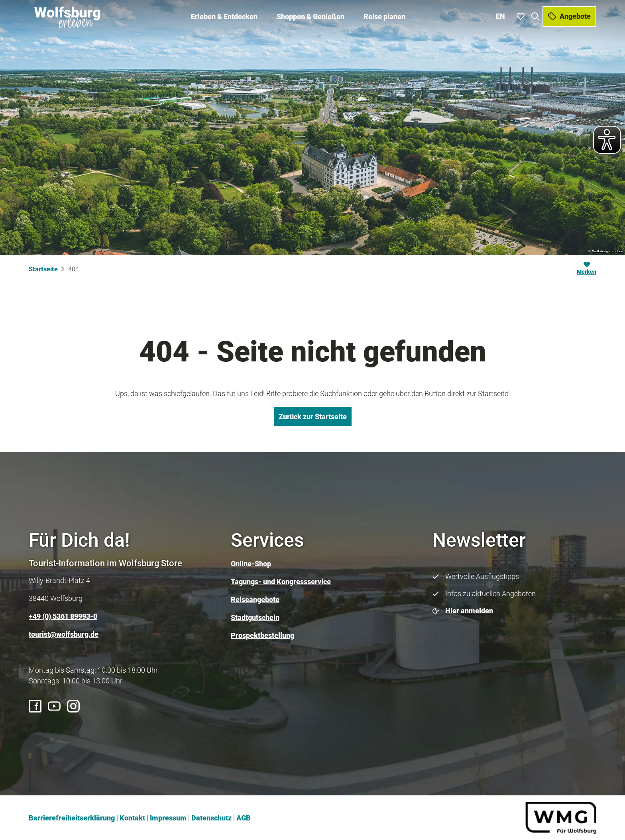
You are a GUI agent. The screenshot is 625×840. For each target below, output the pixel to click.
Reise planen (384, 16)
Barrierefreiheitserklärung (72, 818)
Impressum (168, 818)
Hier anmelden (469, 611)
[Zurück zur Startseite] (68, 16)
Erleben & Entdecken (224, 16)
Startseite (43, 269)
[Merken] (587, 269)
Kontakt (132, 818)
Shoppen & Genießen (311, 16)
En (500, 16)
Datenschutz (211, 818)
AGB (244, 818)
